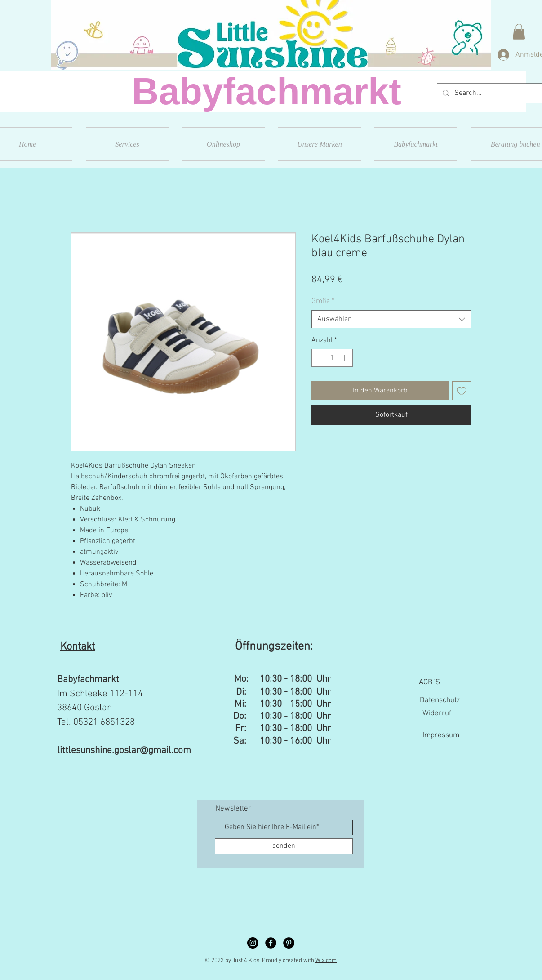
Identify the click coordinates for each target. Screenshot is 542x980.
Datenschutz (440, 700)
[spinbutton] (332, 358)
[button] (519, 32)
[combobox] (391, 319)
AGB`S (429, 682)
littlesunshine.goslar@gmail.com (124, 751)
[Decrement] (319, 358)
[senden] (284, 846)
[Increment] (345, 358)
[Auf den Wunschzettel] (462, 391)
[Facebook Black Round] (271, 943)
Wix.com (326, 961)
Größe (323, 301)
